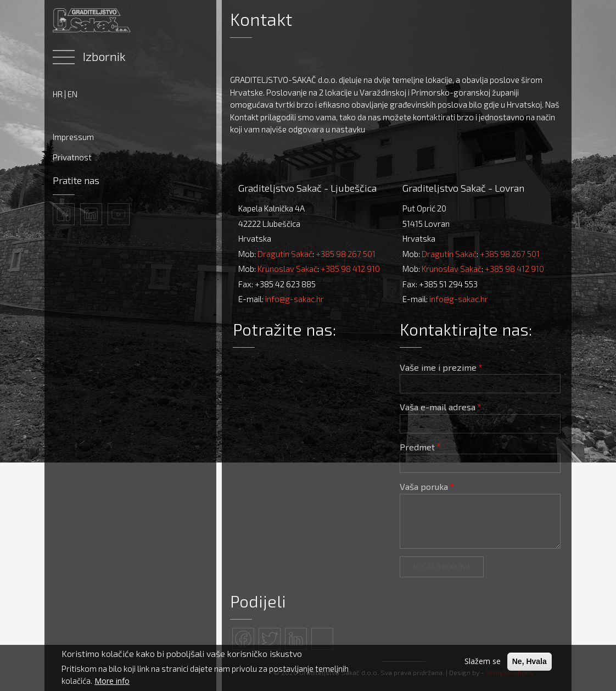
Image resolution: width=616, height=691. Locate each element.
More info (112, 681)
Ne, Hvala (530, 661)
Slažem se (483, 661)
